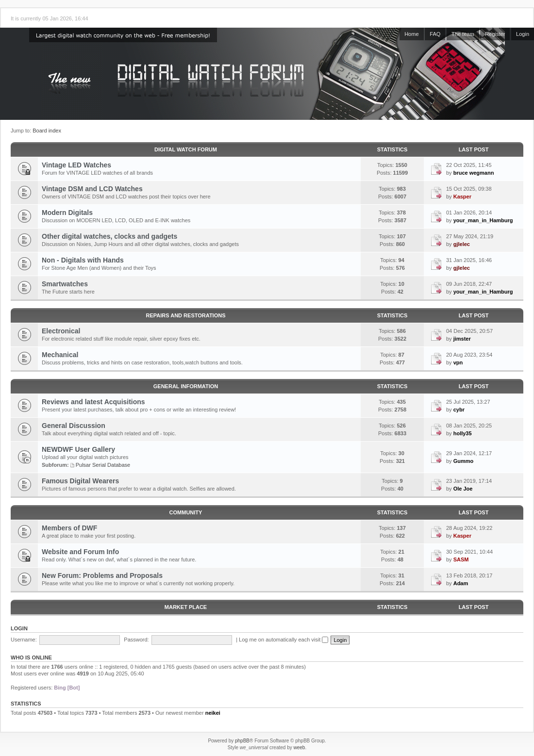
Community (186, 512)
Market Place (186, 607)
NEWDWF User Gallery (78, 449)
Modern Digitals (67, 213)
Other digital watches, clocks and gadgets (109, 236)
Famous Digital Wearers (80, 481)
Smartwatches (65, 284)
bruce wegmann (474, 173)
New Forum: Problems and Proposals (102, 575)
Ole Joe (463, 489)
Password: (136, 640)
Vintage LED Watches (76, 165)
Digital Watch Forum (186, 149)
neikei (213, 713)
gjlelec (462, 244)
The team (463, 34)
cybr (459, 410)
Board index (47, 131)
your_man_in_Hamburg (483, 220)
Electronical (61, 331)
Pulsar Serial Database (103, 465)
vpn (458, 362)
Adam (461, 583)
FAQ (435, 34)
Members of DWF (69, 528)
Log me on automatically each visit (284, 640)
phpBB (242, 741)
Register (495, 34)
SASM (461, 559)
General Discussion (74, 426)
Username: (24, 640)
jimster (462, 339)
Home (411, 34)
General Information (186, 386)
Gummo (464, 461)
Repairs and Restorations (186, 315)
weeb (299, 748)
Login (523, 34)
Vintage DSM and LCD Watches (92, 189)
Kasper (462, 197)
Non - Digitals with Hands (83, 260)
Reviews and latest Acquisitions (93, 402)
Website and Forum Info (80, 552)
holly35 (463, 433)
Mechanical (60, 355)
